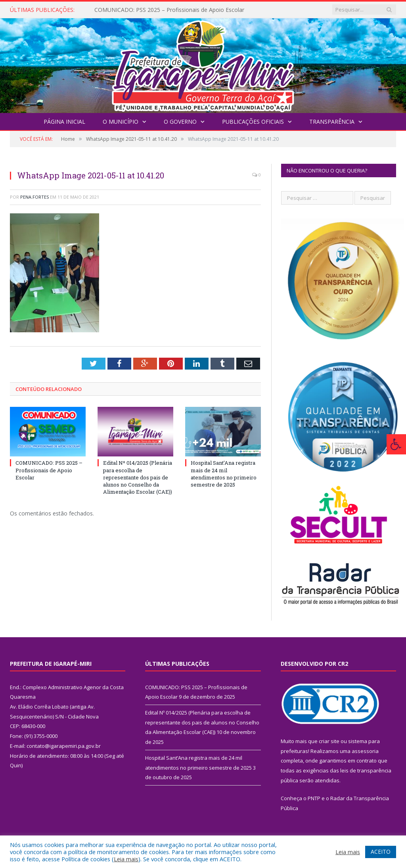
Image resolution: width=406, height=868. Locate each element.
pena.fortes (34, 197)
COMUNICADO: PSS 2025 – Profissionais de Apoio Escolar (169, 10)
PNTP (314, 798)
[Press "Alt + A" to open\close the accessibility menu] (396, 444)
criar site (329, 741)
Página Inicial (64, 122)
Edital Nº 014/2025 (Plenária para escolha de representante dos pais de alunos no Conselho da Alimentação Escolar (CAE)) (138, 477)
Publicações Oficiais (253, 122)
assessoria (365, 751)
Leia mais (126, 859)
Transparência (332, 122)
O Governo (180, 122)
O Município (121, 122)
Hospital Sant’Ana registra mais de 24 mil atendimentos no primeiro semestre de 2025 (224, 474)
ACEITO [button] (381, 852)
